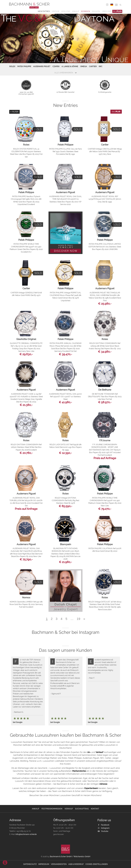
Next (120, 57)
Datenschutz (30, 864)
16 (79, 62)
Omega (84, 66)
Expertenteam (91, 788)
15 (77, 62)
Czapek (56, 66)
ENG (116, 5)
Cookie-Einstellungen (97, 864)
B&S (117, 11)
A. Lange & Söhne (70, 66)
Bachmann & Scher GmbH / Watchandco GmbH (70, 857)
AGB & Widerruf (76, 864)
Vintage (56, 11)
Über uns (106, 11)
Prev (10, 57)
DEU (112, 5)
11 (69, 62)
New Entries (44, 11)
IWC (101, 66)
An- (89, 752)
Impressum (44, 864)
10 (67, 62)
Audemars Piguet (42, 66)
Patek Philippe (24, 66)
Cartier (93, 66)
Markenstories (79, 771)
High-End (66, 11)
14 (75, 62)
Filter (14, 112)
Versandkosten (59, 864)
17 (81, 62)
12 (71, 62)
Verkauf (99, 752)
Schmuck (86, 11)
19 (78, 619)
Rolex (12, 66)
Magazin (96, 11)
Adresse (103, 784)
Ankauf (76, 11)
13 (73, 62)
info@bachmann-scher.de (26, 834)
